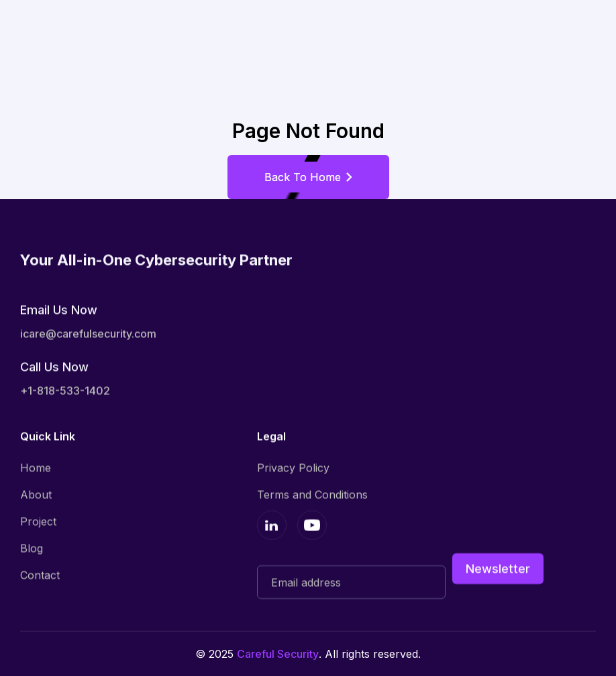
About (36, 494)
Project (38, 521)
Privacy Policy (293, 467)
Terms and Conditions (312, 494)
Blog (32, 548)
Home (36, 467)
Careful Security (278, 654)
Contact (40, 575)
